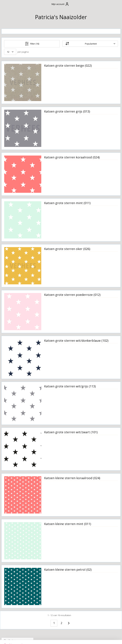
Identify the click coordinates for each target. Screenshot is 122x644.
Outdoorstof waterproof (15, 345)
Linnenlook (14, 326)
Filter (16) (58, 44)
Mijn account (60, 4)
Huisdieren (11, 186)
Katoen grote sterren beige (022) (94, 68)
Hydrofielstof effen (15, 285)
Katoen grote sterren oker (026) (98, 251)
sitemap (51, 638)
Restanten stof (16, 220)
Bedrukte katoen (18, 232)
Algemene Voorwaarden (13, 96)
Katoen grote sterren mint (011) (98, 205)
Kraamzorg (11, 174)
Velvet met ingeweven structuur (14, 401)
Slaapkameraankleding (19, 134)
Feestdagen (12, 151)
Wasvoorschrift (14, 112)
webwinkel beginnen (71, 638)
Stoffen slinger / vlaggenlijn (14, 159)
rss (58, 638)
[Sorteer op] (99, 44)
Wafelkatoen (15, 415)
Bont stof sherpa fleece (18, 248)
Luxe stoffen (15, 332)
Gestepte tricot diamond (16, 276)
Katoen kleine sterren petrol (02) (95, 572)
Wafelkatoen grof (18, 421)
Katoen (11, 315)
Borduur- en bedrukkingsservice (17, 193)
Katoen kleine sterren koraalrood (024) (95, 480)
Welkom (9, 83)
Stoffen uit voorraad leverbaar (14, 212)
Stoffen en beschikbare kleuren (17, 202)
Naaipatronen (13, 432)
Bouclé (11, 255)
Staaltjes (12, 426)
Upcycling (10, 180)
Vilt (9, 409)
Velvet (11, 392)
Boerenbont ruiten (15, 239)
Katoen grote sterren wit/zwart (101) (94, 434)
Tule (10, 381)
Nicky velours (15, 338)
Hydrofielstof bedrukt (15, 294)
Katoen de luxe (16, 321)
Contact (9, 89)
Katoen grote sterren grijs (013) (98, 113)
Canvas (11, 260)
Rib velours (14, 352)
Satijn (10, 364)
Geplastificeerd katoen (16, 268)
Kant (10, 309)
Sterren (12, 369)
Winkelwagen (14, 61)
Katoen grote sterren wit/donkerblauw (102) (95, 342)
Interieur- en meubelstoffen (16, 302)
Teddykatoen (15, 375)
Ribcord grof (15, 358)
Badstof (12, 226)
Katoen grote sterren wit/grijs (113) (94, 388)
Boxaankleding (14, 129)
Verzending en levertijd (13, 104)
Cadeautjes (11, 117)
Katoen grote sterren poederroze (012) (94, 297)
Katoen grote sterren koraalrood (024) (94, 159)
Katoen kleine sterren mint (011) (95, 526)
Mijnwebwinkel (101, 638)
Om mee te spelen (16, 140)
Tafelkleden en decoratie (14, 167)
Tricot (11, 386)
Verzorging (11, 123)
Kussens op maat (15, 146)
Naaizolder (9, 443)
